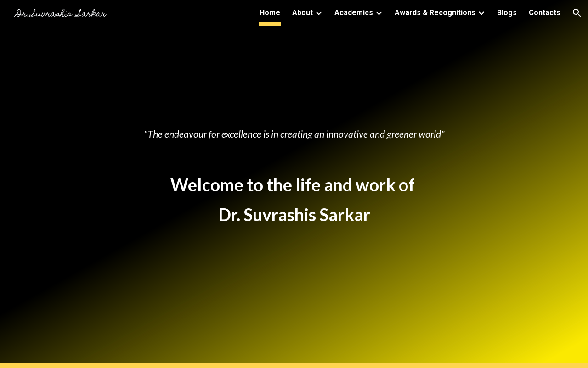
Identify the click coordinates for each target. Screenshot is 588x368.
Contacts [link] (545, 13)
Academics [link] (354, 13)
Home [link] (270, 13)
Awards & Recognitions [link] (435, 13)
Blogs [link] (507, 13)
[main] (294, 92)
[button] (577, 13)
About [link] (302, 13)
